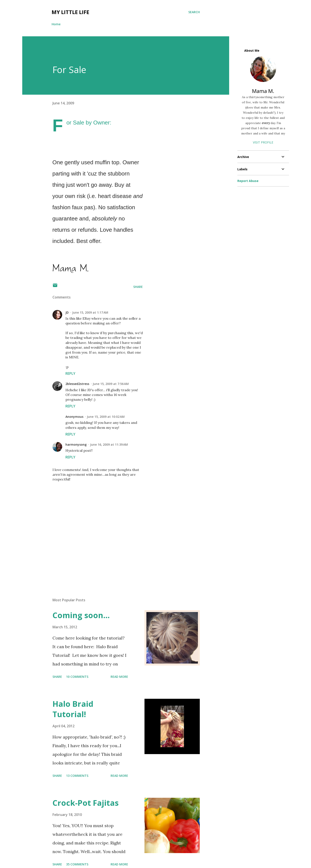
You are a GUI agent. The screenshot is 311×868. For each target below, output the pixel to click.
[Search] (194, 12)
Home (56, 24)
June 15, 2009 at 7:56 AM (111, 384)
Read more (119, 677)
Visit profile (263, 142)
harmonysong (76, 444)
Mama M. (263, 91)
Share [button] (138, 287)
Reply (70, 373)
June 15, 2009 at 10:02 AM (106, 417)
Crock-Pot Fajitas (86, 803)
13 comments (77, 776)
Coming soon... (81, 615)
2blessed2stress (77, 384)
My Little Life (70, 12)
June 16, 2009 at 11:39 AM (109, 444)
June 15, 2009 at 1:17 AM (90, 312)
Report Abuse (248, 181)
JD (67, 312)
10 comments (77, 677)
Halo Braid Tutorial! (73, 709)
